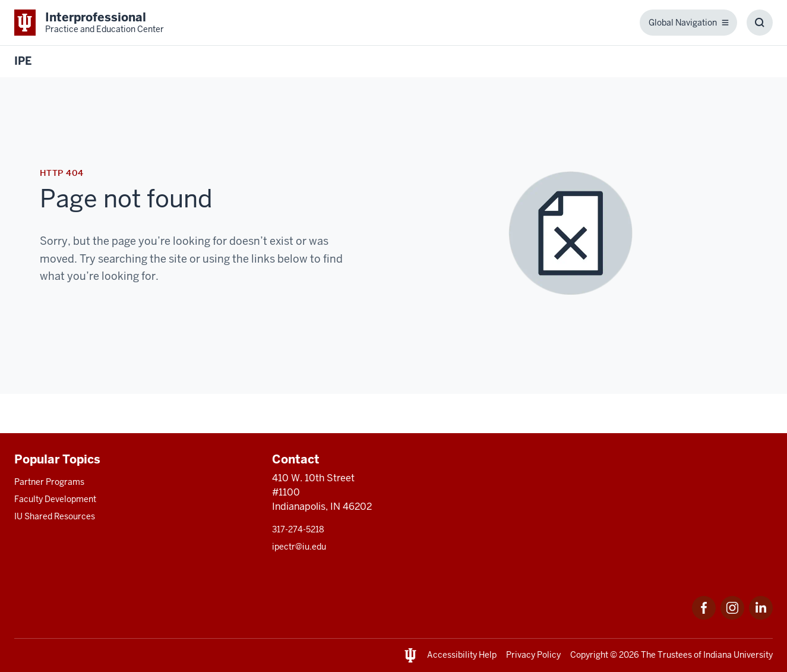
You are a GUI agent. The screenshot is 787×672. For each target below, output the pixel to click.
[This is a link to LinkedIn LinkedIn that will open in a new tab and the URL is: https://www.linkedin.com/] (761, 616)
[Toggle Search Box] (760, 23)
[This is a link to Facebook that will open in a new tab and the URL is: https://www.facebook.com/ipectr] (704, 616)
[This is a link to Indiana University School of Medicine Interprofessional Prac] (89, 23)
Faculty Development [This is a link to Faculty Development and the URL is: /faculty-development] (55, 499)
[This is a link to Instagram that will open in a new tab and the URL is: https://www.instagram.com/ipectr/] (732, 616)
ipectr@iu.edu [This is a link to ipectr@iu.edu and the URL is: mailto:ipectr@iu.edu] (299, 547)
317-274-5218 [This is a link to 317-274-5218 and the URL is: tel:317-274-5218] (298, 529)
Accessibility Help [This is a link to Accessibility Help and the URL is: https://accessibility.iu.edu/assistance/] (462, 655)
